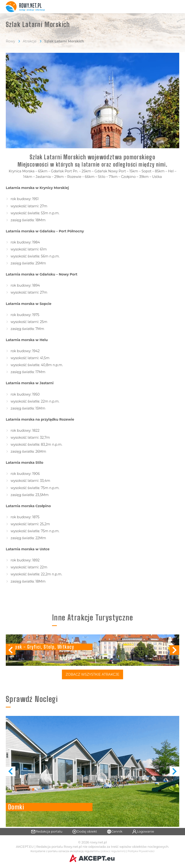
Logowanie (143, 832)
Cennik (115, 832)
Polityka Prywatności (141, 851)
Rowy (10, 41)
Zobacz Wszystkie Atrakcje (93, 674)
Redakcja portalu (47, 832)
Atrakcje (30, 41)
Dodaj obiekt (85, 832)
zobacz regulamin (113, 851)
